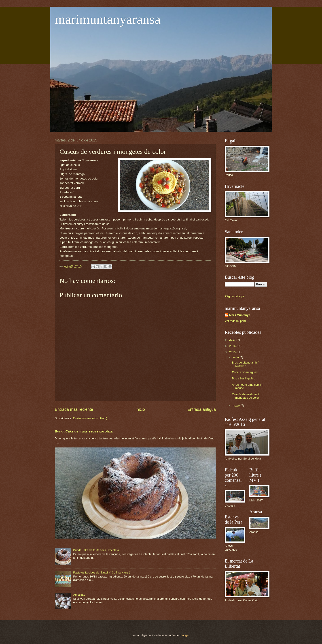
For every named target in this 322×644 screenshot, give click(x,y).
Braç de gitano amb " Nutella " (245, 364)
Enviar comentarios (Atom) (90, 418)
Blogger (184, 635)
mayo (236, 405)
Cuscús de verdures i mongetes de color (245, 396)
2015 (233, 352)
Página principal (235, 296)
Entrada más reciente (74, 409)
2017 (233, 340)
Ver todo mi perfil (236, 321)
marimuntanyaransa (108, 19)
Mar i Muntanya (240, 315)
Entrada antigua (202, 409)
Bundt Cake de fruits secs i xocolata (84, 431)
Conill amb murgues (245, 372)
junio (236, 357)
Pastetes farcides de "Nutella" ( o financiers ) (102, 572)
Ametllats (79, 595)
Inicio (140, 409)
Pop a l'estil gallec (243, 378)
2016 (233, 346)
